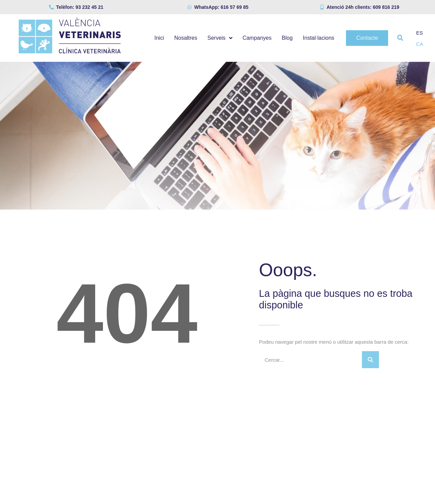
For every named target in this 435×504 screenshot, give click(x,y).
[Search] (370, 360)
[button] (400, 38)
